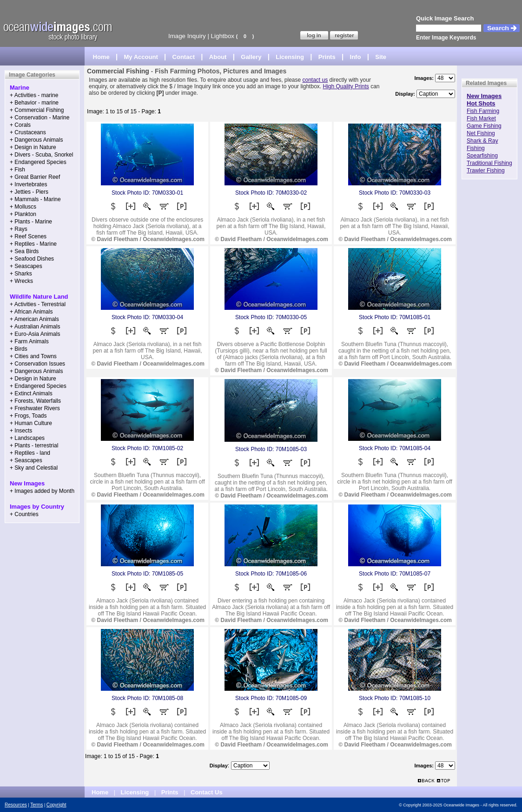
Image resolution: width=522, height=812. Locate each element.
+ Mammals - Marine (35, 199)
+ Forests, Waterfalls (35, 401)
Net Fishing (481, 133)
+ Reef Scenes (28, 236)
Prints (327, 57)
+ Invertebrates (28, 184)
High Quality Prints (346, 86)
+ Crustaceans (28, 132)
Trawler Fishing (486, 170)
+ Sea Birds (24, 251)
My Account (141, 57)
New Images (484, 96)
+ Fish (17, 170)
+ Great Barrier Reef (35, 177)
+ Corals (20, 125)
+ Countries (24, 514)
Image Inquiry (187, 36)
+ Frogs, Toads (28, 416)
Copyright (56, 805)
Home (101, 57)
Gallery (251, 57)
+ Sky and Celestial (34, 468)
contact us (315, 80)
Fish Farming (483, 111)
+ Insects (21, 431)
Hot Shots (481, 103)
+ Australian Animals (35, 327)
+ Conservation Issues (37, 364)
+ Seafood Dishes (32, 259)
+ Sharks (21, 274)
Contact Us (207, 792)
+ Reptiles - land (30, 453)
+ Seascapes (26, 266)
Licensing (290, 57)
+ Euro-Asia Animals (35, 334)
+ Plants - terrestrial (34, 445)
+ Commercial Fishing (37, 110)
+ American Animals (34, 319)
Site (381, 57)
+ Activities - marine (34, 95)
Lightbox (223, 36)
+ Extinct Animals (31, 393)
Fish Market (481, 118)
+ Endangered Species (38, 162)
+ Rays (19, 229)
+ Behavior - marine (34, 103)
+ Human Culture (31, 423)
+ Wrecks (21, 281)
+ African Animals (31, 312)
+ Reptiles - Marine (33, 244)
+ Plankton (23, 214)
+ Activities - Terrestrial (38, 304)
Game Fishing (484, 126)
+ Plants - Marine (31, 222)
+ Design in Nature (33, 147)
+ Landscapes (27, 438)
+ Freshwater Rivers (35, 408)
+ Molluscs (23, 207)
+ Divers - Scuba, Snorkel (41, 155)
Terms (36, 805)
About (218, 57)
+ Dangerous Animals (36, 140)
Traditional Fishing (489, 163)
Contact (184, 57)
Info (356, 57)
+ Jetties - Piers (29, 192)
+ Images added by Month (42, 491)
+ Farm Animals (29, 341)
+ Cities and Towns (33, 356)
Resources (16, 805)
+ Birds (19, 349)
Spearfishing (482, 156)
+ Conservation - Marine (40, 118)
